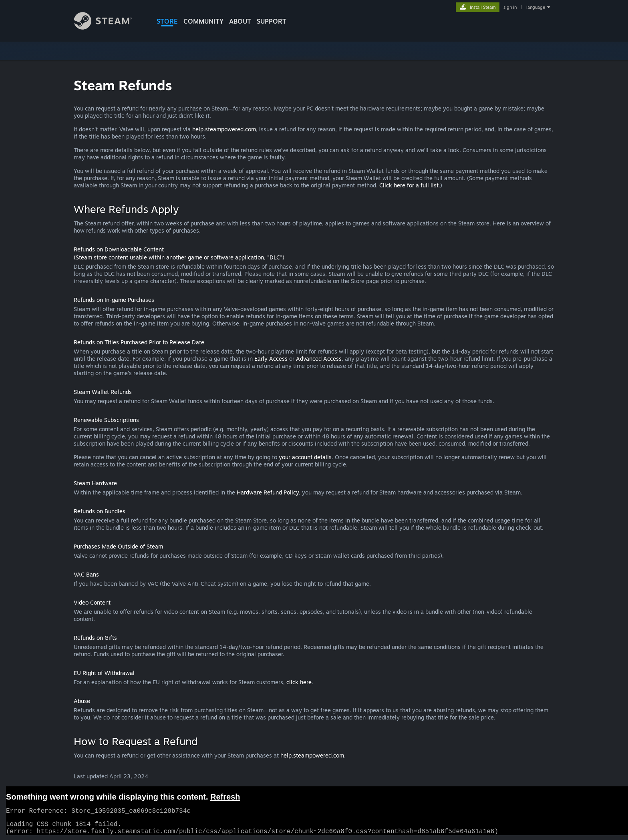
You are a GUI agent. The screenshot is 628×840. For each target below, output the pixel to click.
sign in (510, 7)
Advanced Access (319, 359)
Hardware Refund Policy (268, 492)
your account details (305, 457)
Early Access (271, 359)
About (240, 21)
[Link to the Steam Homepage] (109, 27)
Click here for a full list (409, 185)
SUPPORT (272, 21)
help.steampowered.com (224, 129)
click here (299, 682)
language (536, 7)
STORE (167, 21)
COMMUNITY (203, 21)
